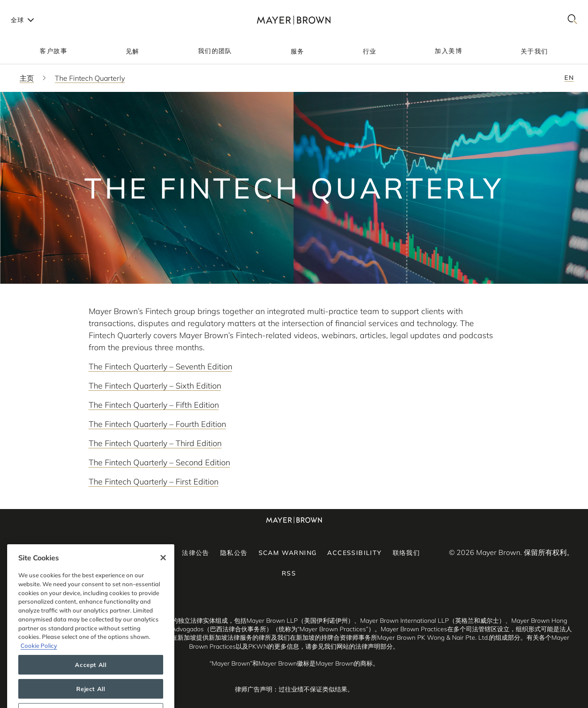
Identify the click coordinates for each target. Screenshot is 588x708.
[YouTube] (79, 552)
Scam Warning (288, 553)
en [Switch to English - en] (569, 78)
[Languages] (22, 20)
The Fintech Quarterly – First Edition (154, 482)
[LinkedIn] (65, 552)
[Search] (572, 20)
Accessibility (354, 553)
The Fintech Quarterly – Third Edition (155, 443)
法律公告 (196, 553)
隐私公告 (234, 553)
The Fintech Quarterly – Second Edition (159, 462)
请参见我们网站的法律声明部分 (349, 646)
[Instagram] (107, 552)
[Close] (163, 575)
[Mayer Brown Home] (294, 20)
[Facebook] (93, 552)
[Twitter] (122, 552)
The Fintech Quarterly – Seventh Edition (160, 366)
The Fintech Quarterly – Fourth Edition (157, 424)
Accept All (91, 681)
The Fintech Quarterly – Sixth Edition (155, 386)
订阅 (164, 553)
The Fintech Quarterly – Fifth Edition (154, 405)
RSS (289, 573)
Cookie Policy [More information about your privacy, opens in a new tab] (39, 662)
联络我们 (407, 553)
